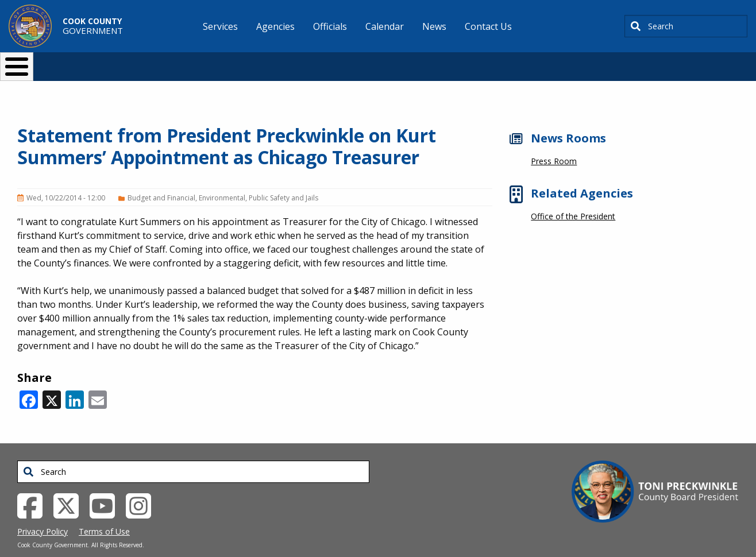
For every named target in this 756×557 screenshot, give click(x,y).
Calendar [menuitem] (385, 26)
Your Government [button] (445, 62)
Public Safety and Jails (283, 179)
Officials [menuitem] (330, 26)
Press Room (554, 142)
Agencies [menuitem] (275, 26)
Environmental (222, 179)
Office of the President (573, 197)
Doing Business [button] (347, 62)
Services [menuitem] (220, 26)
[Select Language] (574, 62)
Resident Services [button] (256, 62)
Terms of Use (104, 512)
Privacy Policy (43, 512)
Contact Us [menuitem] (488, 26)
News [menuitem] (434, 26)
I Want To (148, 62)
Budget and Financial (161, 179)
